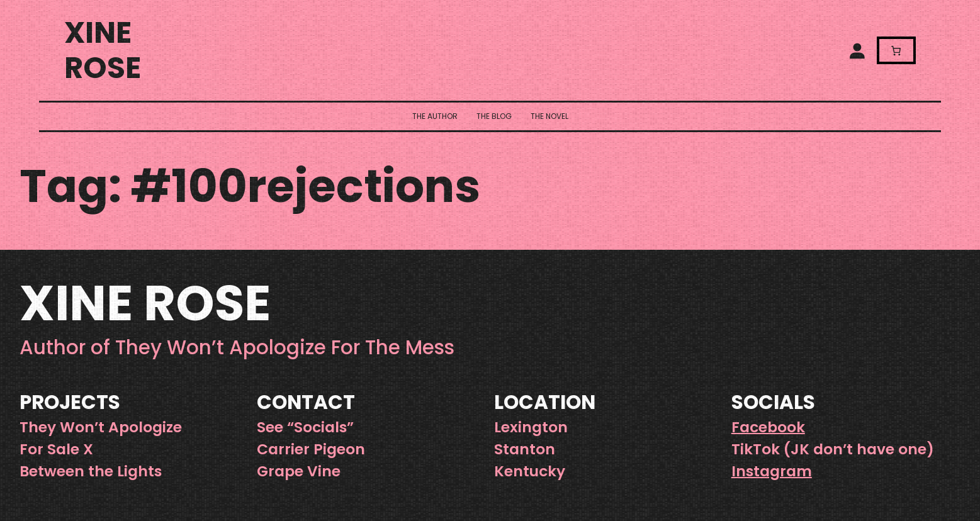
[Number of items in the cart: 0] (896, 50)
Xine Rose (103, 50)
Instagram (772, 471)
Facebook (768, 427)
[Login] (857, 50)
